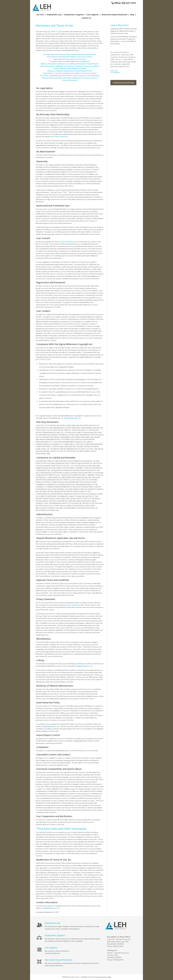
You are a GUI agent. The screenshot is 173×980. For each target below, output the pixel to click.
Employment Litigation (75, 15)
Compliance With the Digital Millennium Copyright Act (70, 61)
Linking (83, 68)
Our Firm (41, 15)
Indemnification (93, 64)
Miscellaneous (74, 68)
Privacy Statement (60, 68)
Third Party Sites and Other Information (56, 78)
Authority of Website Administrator (61, 71)
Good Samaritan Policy (84, 71)
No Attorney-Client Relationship (69, 54)
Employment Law (55, 15)
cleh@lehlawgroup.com (72, 418)
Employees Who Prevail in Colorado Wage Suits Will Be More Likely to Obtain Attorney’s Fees (124, 31)
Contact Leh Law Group (123, 83)
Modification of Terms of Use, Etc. (85, 78)
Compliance (66, 73)
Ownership (51, 57)
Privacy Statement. (61, 136)
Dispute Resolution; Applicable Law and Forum (57, 66)
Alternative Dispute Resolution (116, 15)
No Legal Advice (49, 54)
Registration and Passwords (64, 59)
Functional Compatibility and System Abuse (56, 75)
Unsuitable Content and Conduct (84, 73)
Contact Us (86, 18)
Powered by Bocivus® (103, 977)
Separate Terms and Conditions (88, 66)
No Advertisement (89, 54)
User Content (87, 57)
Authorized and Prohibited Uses (69, 57)
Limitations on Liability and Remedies (72, 64)
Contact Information (70, 80)
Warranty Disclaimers (49, 64)
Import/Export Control (51, 73)
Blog (133, 15)
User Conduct (81, 59)
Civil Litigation (94, 15)
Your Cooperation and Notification (87, 75)
